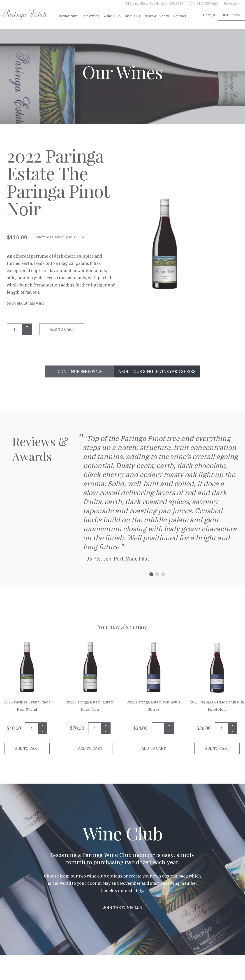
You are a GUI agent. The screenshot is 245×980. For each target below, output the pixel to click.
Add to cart (62, 329)
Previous (73, 498)
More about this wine (26, 303)
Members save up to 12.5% (60, 237)
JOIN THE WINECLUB (122, 908)
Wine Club (112, 16)
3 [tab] (163, 574)
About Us (132, 16)
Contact (179, 16)
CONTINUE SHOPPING (80, 371)
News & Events (156, 16)
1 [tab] (151, 574)
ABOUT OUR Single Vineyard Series (157, 371)
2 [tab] (157, 574)
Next (242, 498)
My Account (232, 4)
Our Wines (90, 16)
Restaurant (68, 16)
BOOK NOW (232, 15)
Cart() (209, 15)
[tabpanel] (157, 498)
